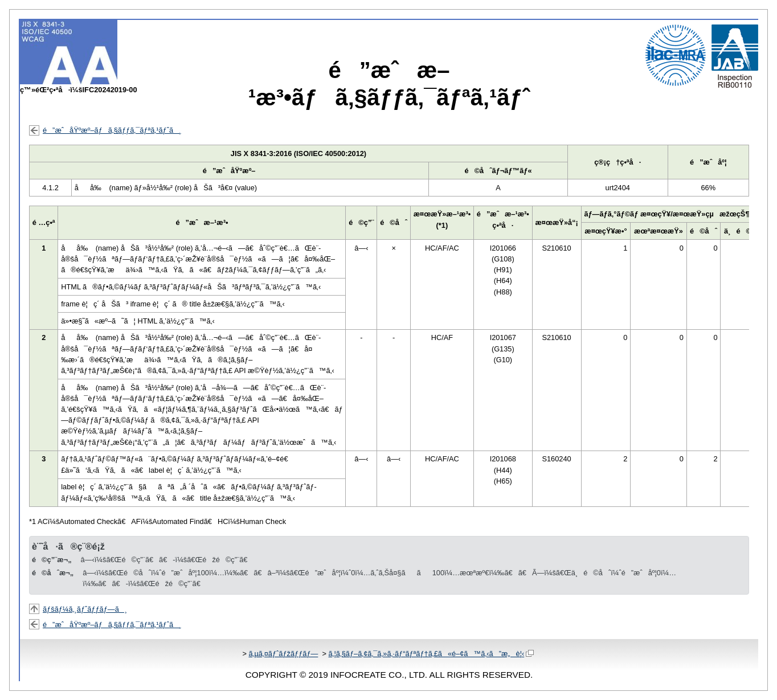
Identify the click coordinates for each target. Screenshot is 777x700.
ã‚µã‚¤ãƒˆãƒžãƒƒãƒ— (283, 654)
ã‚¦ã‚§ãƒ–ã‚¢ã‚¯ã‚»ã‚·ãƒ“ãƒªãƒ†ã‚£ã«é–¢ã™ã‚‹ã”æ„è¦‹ (431, 654)
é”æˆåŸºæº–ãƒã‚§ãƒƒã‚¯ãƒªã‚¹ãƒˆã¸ (112, 130)
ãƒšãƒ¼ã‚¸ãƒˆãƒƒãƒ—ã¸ (85, 609)
